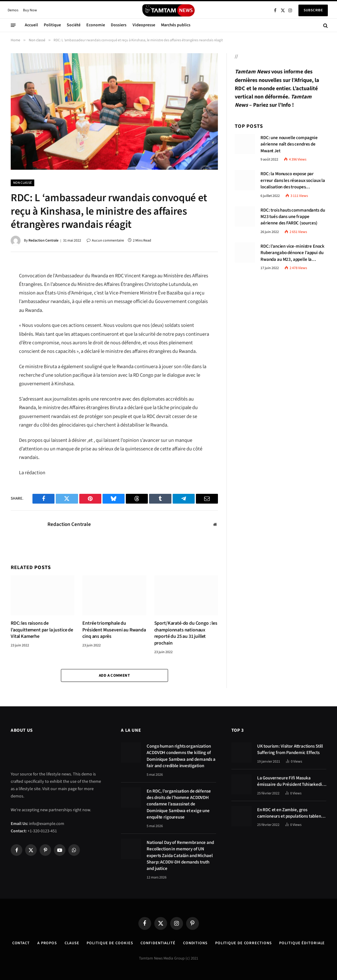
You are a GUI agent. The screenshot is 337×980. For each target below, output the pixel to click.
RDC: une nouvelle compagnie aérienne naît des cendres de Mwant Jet (289, 144)
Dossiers (119, 25)
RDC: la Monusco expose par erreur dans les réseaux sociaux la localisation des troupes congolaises (293, 180)
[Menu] (13, 25)
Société (74, 25)
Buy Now (30, 10)
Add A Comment (114, 675)
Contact (17, 943)
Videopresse (144, 25)
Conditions (196, 943)
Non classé (22, 183)
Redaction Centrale (43, 240)
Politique (52, 25)
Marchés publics (176, 25)
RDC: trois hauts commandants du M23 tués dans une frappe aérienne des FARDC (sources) (293, 217)
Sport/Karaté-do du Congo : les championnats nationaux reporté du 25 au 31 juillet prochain (186, 633)
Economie (96, 25)
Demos (13, 10)
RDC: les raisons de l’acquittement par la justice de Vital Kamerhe (42, 630)
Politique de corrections (245, 943)
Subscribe (313, 10)
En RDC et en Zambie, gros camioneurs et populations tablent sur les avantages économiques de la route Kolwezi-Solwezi (290, 813)
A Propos (44, 943)
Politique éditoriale (305, 943)
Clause (70, 943)
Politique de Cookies (109, 943)
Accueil (31, 25)
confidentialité (158, 943)
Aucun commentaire (105, 240)
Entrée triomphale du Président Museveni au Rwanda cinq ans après (114, 630)
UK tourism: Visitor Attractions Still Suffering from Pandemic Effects (290, 749)
